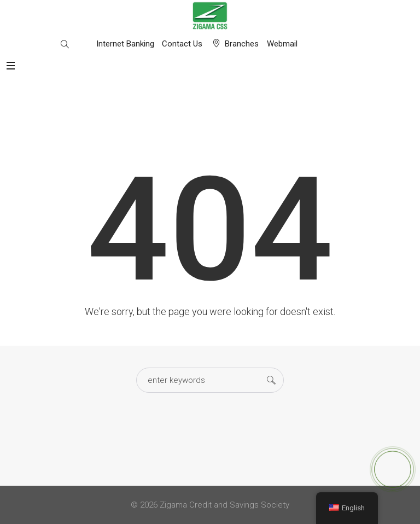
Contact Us (182, 44)
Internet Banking (125, 44)
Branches (242, 44)
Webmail (282, 44)
